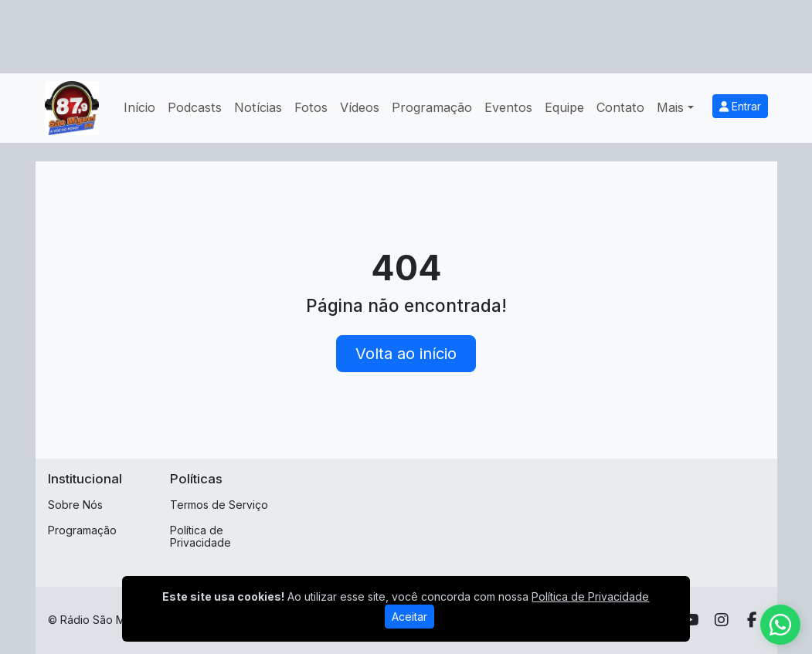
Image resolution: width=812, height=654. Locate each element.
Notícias (258, 107)
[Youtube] (690, 620)
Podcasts (195, 107)
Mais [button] (670, 107)
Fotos (311, 107)
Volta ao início (406, 354)
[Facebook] (752, 620)
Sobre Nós (75, 505)
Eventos (508, 107)
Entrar (740, 106)
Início (139, 107)
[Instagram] (722, 620)
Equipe (564, 107)
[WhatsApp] (780, 625)
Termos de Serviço (219, 505)
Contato (620, 107)
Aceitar (409, 617)
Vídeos (360, 107)
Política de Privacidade (200, 537)
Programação (432, 107)
